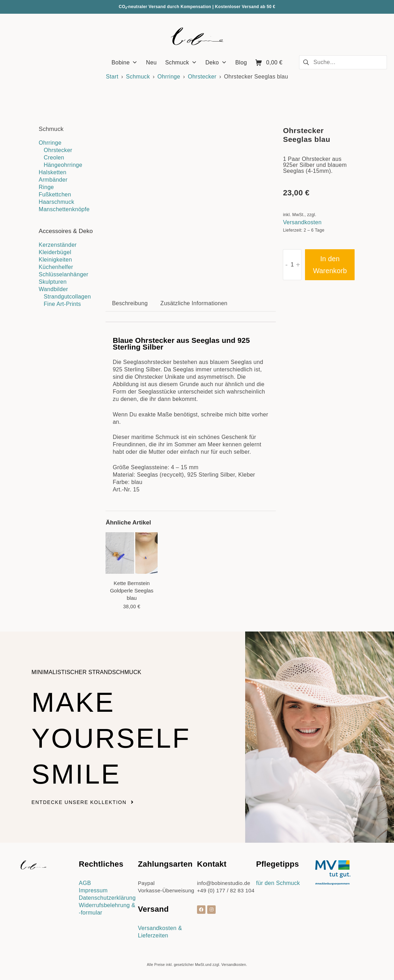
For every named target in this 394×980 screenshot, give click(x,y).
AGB (85, 883)
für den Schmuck (278, 883)
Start (112, 77)
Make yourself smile (118, 737)
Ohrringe (169, 77)
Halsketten (53, 172)
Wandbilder (53, 289)
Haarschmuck (56, 202)
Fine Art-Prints (62, 304)
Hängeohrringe (63, 165)
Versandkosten (302, 222)
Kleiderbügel (55, 252)
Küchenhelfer (56, 267)
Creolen (54, 158)
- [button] (287, 265)
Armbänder (53, 180)
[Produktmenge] (292, 265)
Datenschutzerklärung (107, 898)
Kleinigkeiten (55, 260)
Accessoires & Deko (66, 231)
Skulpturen (53, 282)
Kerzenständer (58, 245)
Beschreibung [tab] (130, 303)
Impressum (93, 890)
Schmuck (138, 77)
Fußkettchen (55, 194)
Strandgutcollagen (67, 297)
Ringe (46, 187)
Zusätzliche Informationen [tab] (194, 303)
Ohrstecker (202, 77)
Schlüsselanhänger (63, 274)
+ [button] (298, 265)
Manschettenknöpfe (64, 209)
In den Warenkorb (330, 265)
